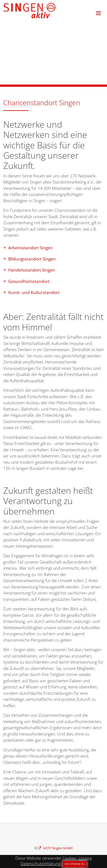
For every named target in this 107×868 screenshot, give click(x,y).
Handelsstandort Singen (31, 270)
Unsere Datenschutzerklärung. (56, 861)
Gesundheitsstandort (28, 281)
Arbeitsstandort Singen (30, 248)
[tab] (53, 247)
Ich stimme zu (75, 864)
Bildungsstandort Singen (31, 259)
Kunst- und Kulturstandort (33, 292)
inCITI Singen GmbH (57, 848)
